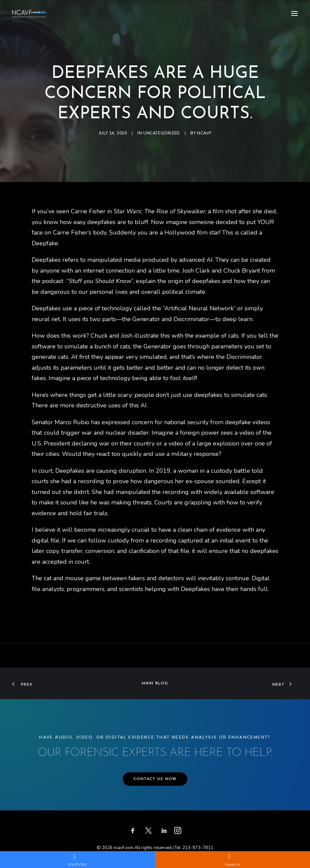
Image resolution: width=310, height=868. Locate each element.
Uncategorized (162, 133)
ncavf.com (123, 848)
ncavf (204, 133)
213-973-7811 (198, 848)
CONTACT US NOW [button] (155, 779)
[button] (294, 13)
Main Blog (155, 683)
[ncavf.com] (30, 13)
